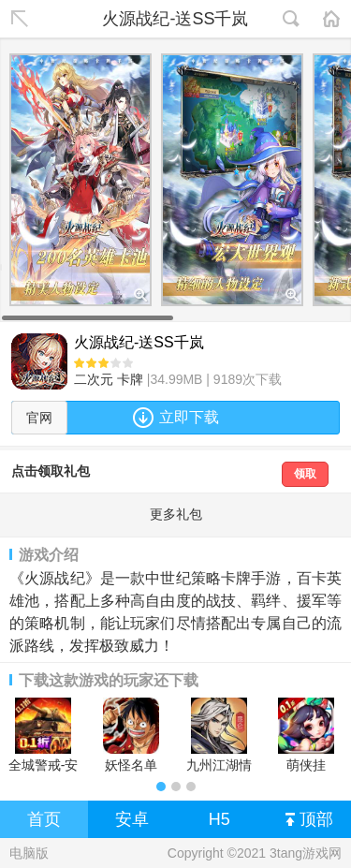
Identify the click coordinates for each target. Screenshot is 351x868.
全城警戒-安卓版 (44, 735)
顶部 (309, 820)
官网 (39, 418)
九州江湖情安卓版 (219, 735)
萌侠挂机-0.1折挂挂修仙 (306, 735)
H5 (219, 819)
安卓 (132, 819)
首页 (44, 819)
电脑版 (29, 853)
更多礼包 (176, 514)
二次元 (94, 379)
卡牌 (130, 379)
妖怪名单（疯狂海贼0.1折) (131, 735)
